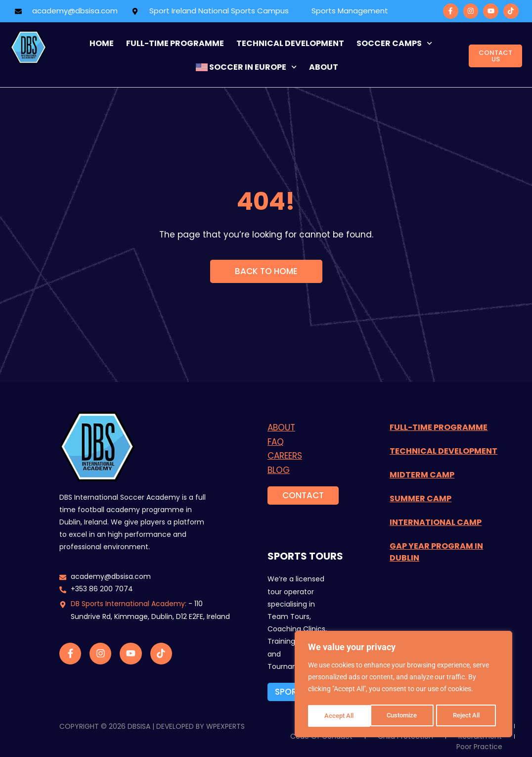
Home (102, 43)
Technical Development (290, 43)
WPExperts (225, 726)
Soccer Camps (394, 43)
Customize (340, 716)
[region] (403, 685)
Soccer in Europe (246, 67)
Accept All (469, 716)
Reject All (405, 716)
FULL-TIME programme (175, 43)
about (324, 67)
